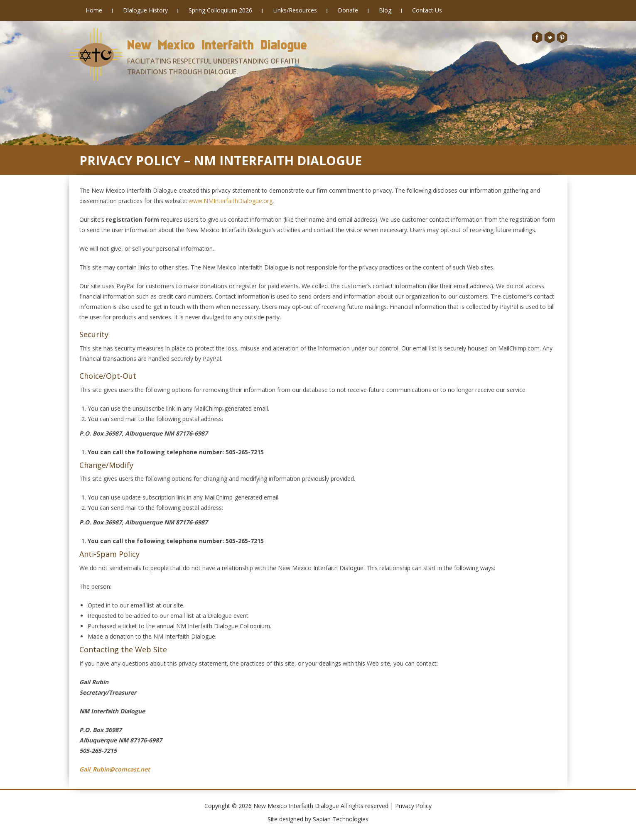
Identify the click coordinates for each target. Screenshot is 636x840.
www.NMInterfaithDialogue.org (231, 201)
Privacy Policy (413, 806)
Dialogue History (145, 10)
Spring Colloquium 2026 (220, 10)
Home (94, 10)
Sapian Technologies (341, 819)
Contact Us (427, 10)
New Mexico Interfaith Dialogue (217, 44)
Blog (385, 10)
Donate (348, 10)
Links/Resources (295, 10)
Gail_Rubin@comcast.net (115, 769)
